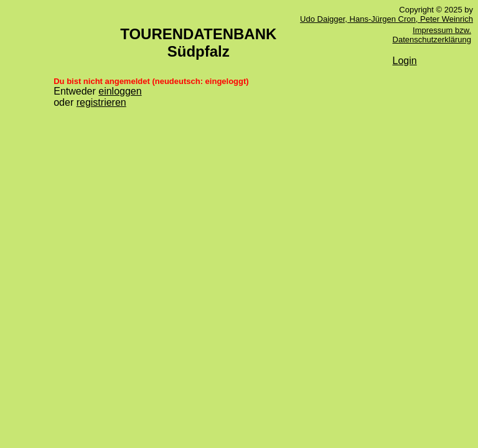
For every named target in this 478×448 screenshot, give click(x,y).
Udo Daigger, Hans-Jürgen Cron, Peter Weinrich (387, 19)
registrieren (101, 102)
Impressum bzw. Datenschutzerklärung (432, 35)
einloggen (120, 91)
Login (405, 61)
